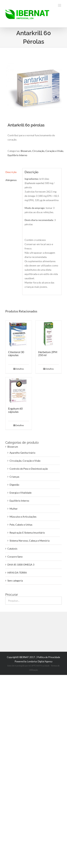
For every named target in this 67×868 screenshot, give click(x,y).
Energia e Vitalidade (21, 493)
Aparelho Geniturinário (22, 453)
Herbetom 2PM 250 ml (48, 354)
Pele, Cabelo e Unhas (21, 525)
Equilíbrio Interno (17, 155)
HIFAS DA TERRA (17, 573)
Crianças (14, 477)
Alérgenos (11, 180)
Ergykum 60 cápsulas (15, 410)
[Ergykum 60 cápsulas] (19, 390)
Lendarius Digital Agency (40, 661)
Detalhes (20, 369)
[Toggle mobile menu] (60, 5)
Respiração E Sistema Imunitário (27, 533)
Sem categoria (15, 581)
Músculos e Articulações (23, 517)
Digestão (14, 485)
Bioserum (26, 151)
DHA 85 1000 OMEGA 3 (21, 565)
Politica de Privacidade (49, 657)
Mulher (14, 509)
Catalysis (12, 549)
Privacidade (44, 666)
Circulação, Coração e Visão (48, 151)
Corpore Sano (15, 557)
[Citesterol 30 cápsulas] (19, 334)
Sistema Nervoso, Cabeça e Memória (30, 541)
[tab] (13, 172)
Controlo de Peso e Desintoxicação (29, 469)
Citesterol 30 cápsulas (16, 354)
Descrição (11, 172)
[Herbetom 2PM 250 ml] (49, 334)
